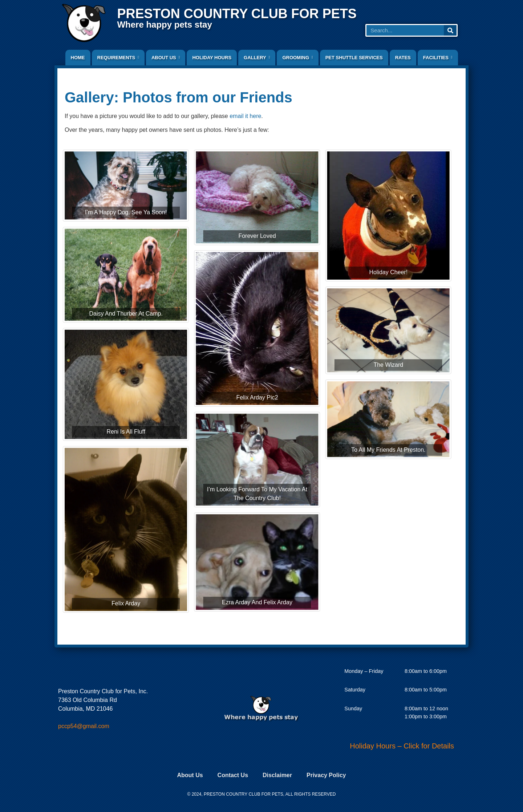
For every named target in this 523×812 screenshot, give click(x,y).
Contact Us (233, 775)
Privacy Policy (326, 775)
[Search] (450, 30)
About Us (190, 775)
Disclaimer (277, 775)
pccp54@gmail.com (84, 726)
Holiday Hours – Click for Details (402, 746)
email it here (245, 116)
